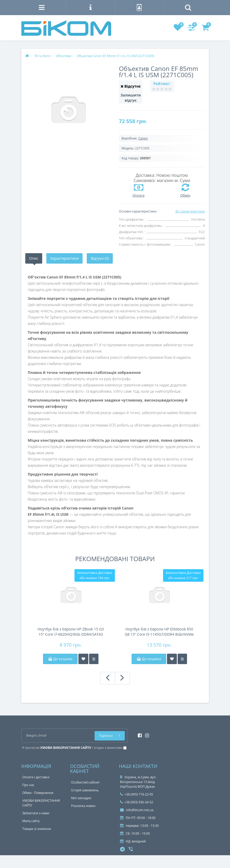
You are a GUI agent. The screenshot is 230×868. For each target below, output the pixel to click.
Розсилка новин (83, 806)
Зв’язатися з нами (36, 813)
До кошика (60, 659)
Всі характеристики (190, 211)
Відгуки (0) (100, 258)
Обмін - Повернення (38, 793)
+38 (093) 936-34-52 (137, 802)
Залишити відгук (131, 98)
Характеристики (65, 258)
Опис (34, 258)
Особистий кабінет (85, 782)
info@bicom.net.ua (137, 810)
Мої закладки (81, 798)
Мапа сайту (31, 821)
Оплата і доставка (36, 777)
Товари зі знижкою (37, 829)
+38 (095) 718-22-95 (137, 794)
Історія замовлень (85, 790)
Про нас (28, 785)
